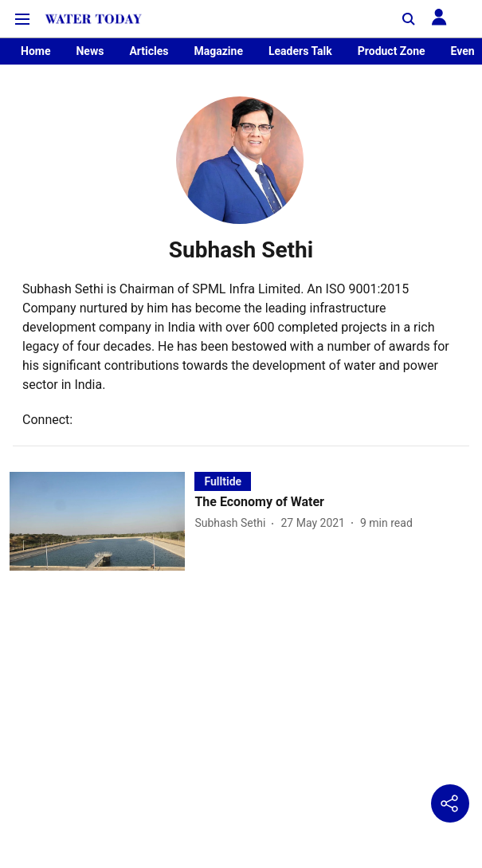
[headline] (333, 503)
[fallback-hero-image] (102, 521)
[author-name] (233, 523)
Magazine (218, 51)
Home (35, 51)
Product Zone (392, 51)
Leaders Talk (300, 51)
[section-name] (223, 481)
